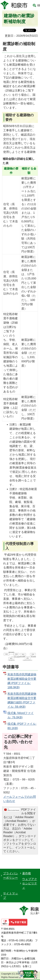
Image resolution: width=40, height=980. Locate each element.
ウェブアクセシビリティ (30, 883)
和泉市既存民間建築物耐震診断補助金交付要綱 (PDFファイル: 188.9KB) (22, 681)
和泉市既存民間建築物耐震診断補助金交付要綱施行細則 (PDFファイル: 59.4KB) (22, 700)
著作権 (27, 873)
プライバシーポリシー (11, 875)
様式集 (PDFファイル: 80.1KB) (22, 726)
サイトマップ (11, 896)
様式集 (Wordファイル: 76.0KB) (21, 715)
